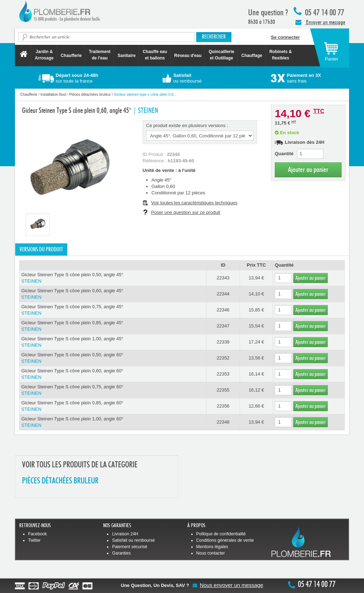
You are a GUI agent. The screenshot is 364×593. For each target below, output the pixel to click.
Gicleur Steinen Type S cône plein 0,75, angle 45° (113, 310)
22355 (223, 390)
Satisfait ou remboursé (133, 540)
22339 (223, 342)
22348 (223, 422)
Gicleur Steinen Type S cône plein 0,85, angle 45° (113, 326)
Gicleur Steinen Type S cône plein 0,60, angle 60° (113, 374)
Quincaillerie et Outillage (221, 55)
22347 (223, 326)
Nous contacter (211, 553)
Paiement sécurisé (130, 547)
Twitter (34, 540)
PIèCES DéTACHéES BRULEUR (60, 481)
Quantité (284, 154)
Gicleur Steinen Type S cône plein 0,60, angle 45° (113, 294)
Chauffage (252, 56)
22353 (223, 374)
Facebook (38, 534)
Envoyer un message (320, 22)
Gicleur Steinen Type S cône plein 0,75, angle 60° (113, 390)
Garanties (121, 553)
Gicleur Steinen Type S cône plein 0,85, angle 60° (113, 406)
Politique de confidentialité (221, 534)
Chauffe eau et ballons (155, 55)
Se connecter (285, 37)
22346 (223, 310)
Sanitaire (127, 56)
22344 (223, 294)
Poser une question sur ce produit (186, 212)
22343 (223, 278)
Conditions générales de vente (225, 540)
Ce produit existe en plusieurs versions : (187, 125)
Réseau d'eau (188, 56)
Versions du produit (41, 250)
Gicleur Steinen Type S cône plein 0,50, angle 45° (113, 278)
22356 (223, 406)
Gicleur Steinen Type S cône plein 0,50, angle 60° (113, 358)
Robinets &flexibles (281, 55)
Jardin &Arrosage (44, 55)
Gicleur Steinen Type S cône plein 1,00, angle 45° (113, 342)
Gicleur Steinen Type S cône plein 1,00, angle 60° (113, 422)
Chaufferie (71, 56)
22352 (223, 358)
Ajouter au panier (308, 170)
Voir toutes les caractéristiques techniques (194, 203)
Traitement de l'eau (100, 55)
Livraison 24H (125, 534)
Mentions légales (212, 547)
